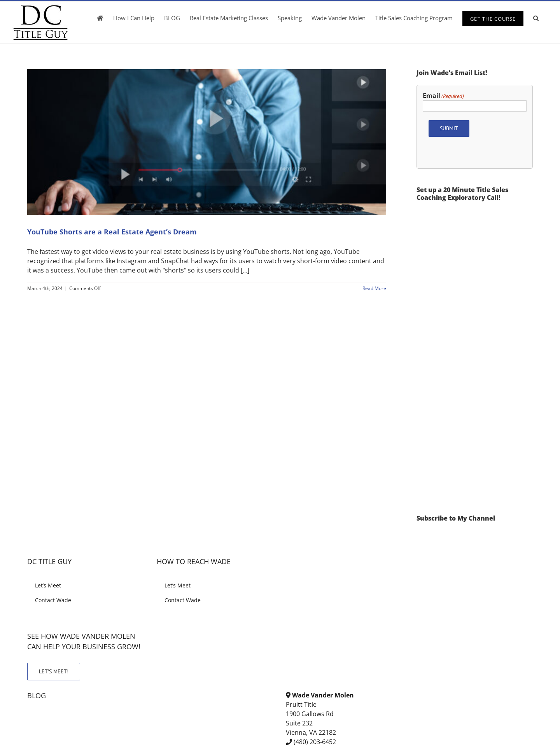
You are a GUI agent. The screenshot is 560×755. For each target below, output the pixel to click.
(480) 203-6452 (315, 742)
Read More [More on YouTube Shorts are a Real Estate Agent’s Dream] (374, 288)
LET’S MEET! (54, 671)
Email (443, 96)
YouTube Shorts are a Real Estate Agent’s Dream (112, 232)
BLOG (37, 696)
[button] (536, 18)
